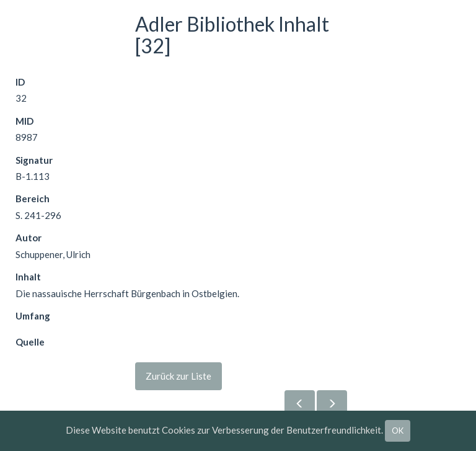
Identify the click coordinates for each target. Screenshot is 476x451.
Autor (29, 238)
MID (24, 121)
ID (20, 82)
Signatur (34, 160)
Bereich (33, 199)
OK (398, 431)
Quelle (30, 342)
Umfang (33, 316)
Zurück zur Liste (178, 376)
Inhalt (28, 277)
